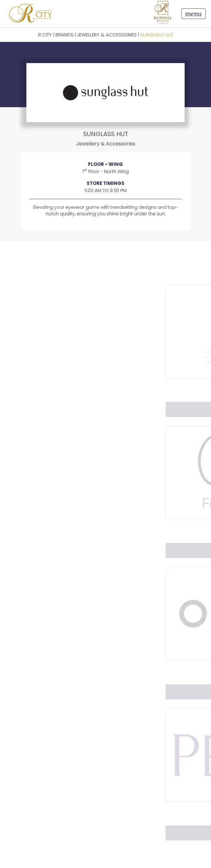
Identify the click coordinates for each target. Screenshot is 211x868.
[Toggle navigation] (193, 14)
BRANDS (65, 35)
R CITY (45, 35)
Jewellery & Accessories (107, 35)
